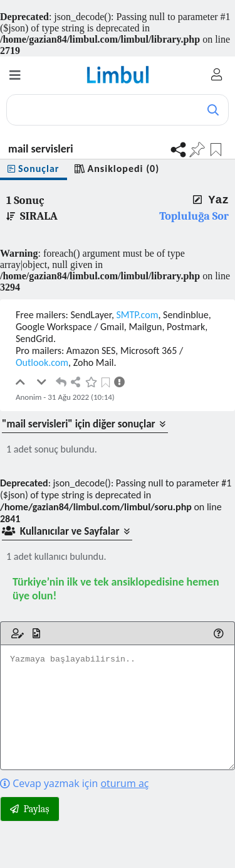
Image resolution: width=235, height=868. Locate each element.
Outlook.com (42, 362)
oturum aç (124, 783)
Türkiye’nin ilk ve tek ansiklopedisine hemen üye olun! (116, 589)
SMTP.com (138, 315)
